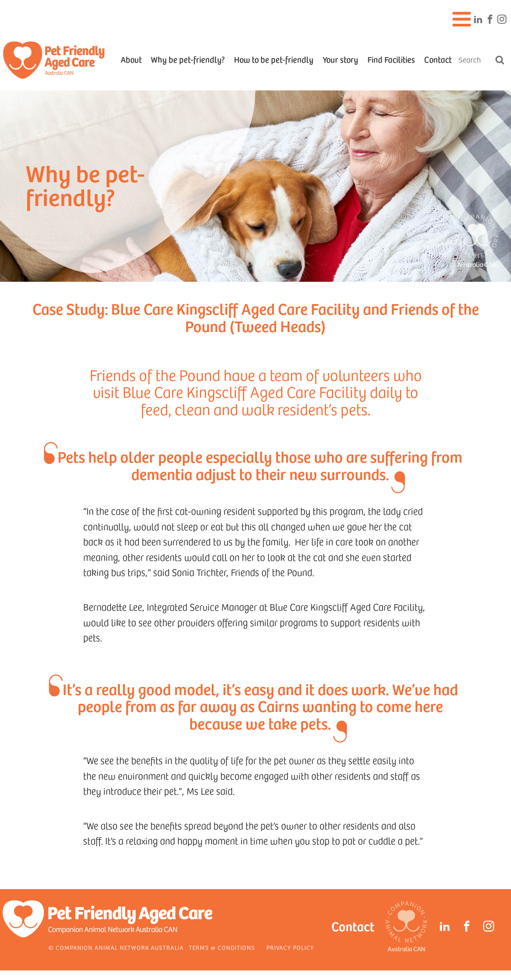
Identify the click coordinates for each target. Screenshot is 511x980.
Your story (341, 59)
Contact (438, 59)
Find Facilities (391, 59)
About (131, 59)
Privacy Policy (290, 948)
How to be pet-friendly (274, 59)
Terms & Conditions (222, 948)
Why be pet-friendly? (188, 59)
